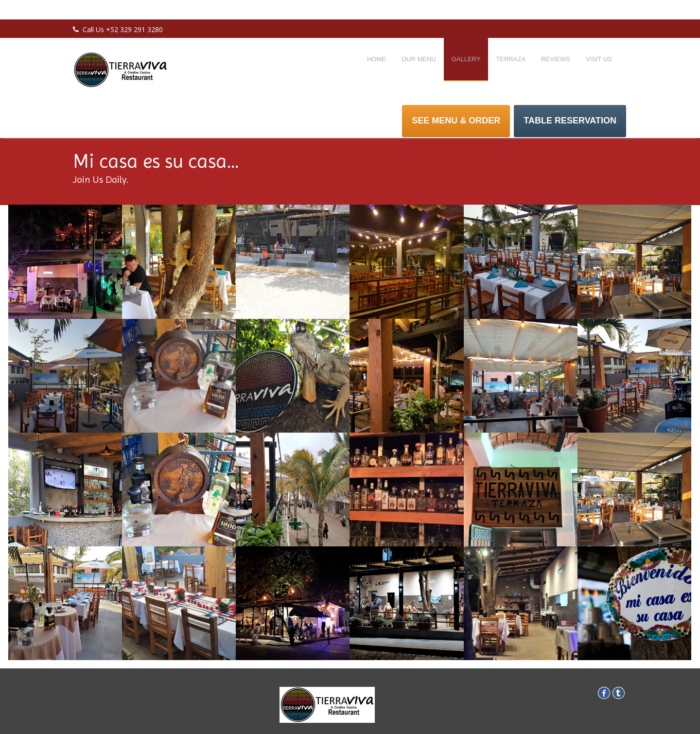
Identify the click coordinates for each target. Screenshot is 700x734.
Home (376, 59)
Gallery (466, 59)
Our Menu (419, 59)
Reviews (556, 59)
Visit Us (599, 59)
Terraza (511, 59)
